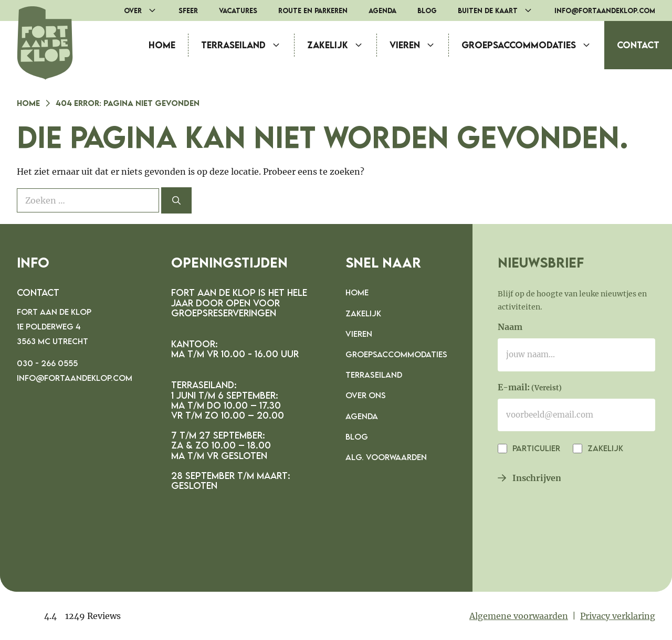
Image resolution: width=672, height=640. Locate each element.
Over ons (366, 395)
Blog (427, 10)
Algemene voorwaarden (519, 616)
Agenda (382, 10)
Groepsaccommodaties (533, 45)
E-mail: (530, 388)
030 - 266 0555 (47, 363)
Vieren (419, 45)
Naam (510, 327)
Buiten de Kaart (501, 10)
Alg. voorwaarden (386, 457)
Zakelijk (342, 45)
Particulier (535, 448)
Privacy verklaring (618, 616)
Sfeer (188, 10)
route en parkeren (313, 10)
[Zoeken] (176, 200)
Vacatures (238, 10)
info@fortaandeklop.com (605, 10)
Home (162, 45)
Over (146, 10)
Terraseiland (248, 45)
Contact (638, 45)
